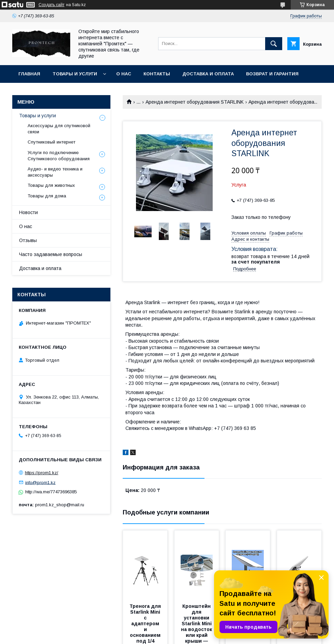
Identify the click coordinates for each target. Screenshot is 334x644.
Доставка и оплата (208, 74)
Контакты (157, 74)
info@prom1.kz (40, 482)
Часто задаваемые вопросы (51, 254)
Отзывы (28, 240)
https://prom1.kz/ (42, 473)
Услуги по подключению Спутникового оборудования (59, 156)
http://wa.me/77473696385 (51, 492)
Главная (29, 74)
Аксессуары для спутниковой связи (59, 129)
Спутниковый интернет (51, 142)
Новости (28, 212)
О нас (124, 74)
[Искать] (274, 44)
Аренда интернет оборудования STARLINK (195, 102)
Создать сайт (51, 5)
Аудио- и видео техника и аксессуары (55, 172)
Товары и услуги (75, 74)
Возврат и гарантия (272, 74)
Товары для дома (47, 196)
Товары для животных (51, 185)
